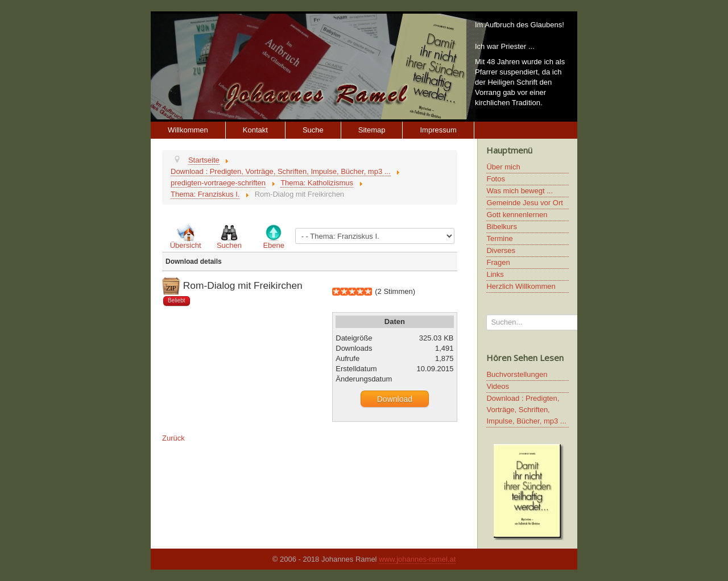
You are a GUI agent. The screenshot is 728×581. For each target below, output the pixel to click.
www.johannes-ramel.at (417, 559)
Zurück (173, 438)
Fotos (496, 179)
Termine (499, 238)
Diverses (501, 250)
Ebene (274, 245)
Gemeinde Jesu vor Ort (524, 203)
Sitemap (372, 130)
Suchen (229, 245)
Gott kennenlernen (517, 215)
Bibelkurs (501, 227)
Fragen (498, 262)
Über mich (503, 167)
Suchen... (487, 315)
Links (495, 274)
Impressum (438, 130)
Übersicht (186, 245)
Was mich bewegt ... (520, 191)
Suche (313, 130)
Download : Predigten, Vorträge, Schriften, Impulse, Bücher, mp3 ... (526, 410)
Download (395, 399)
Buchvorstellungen (517, 374)
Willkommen (188, 130)
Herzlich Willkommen (521, 286)
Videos (498, 386)
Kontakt (255, 130)
